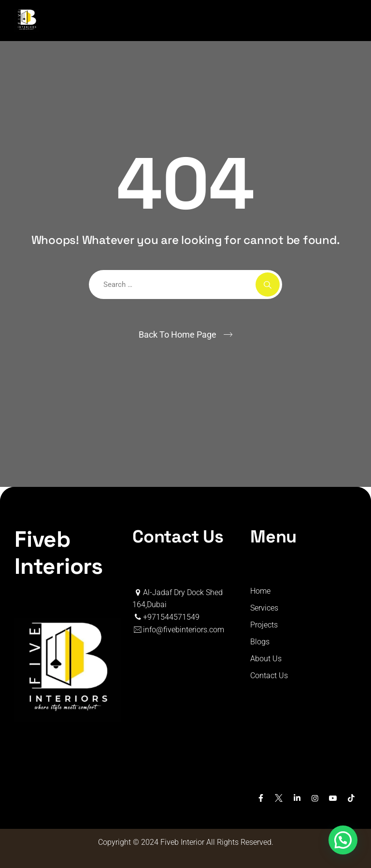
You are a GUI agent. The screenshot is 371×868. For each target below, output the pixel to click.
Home (260, 591)
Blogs (260, 642)
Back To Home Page (178, 334)
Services (264, 608)
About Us (266, 659)
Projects (264, 625)
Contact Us (269, 676)
